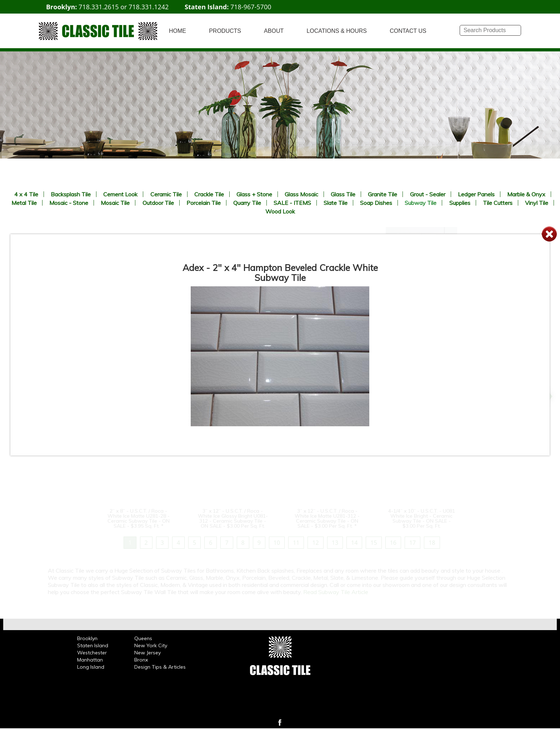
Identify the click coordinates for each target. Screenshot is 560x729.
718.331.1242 (149, 7)
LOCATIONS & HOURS (337, 31)
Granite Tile (382, 194)
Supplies (460, 203)
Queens (143, 638)
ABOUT (274, 31)
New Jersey (147, 653)
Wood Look (280, 211)
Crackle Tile (209, 194)
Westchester (92, 653)
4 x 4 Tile (26, 194)
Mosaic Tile (115, 203)
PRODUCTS (225, 31)
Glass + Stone (254, 194)
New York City (151, 645)
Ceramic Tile (166, 194)
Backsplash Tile (71, 194)
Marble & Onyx (526, 194)
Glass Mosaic (301, 194)
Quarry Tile (247, 203)
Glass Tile (343, 194)
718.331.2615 (99, 7)
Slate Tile (336, 203)
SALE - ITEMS (292, 203)
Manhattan (90, 660)
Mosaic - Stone (69, 203)
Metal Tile (24, 203)
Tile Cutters (498, 203)
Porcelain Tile (204, 203)
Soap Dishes (376, 203)
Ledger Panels (476, 194)
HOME (177, 31)
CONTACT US (408, 31)
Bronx (141, 660)
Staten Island (93, 645)
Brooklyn (87, 638)
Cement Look (120, 194)
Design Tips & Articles (160, 667)
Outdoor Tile (158, 203)
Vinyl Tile (537, 203)
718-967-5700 (251, 7)
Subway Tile (421, 203)
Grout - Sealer (428, 194)
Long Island (91, 667)
